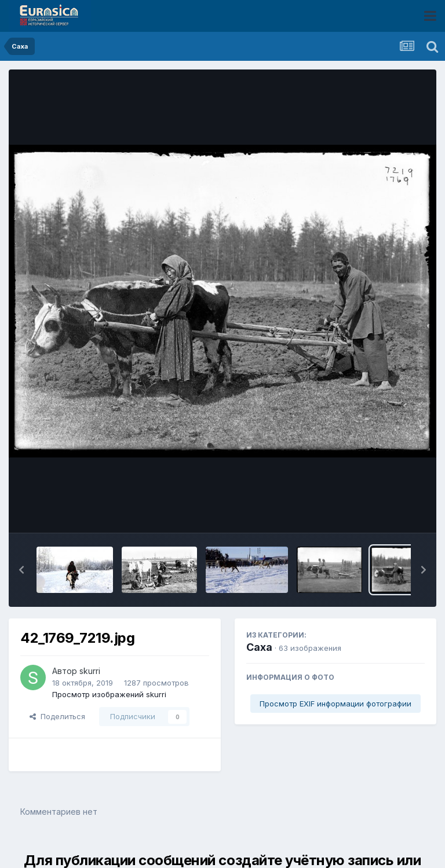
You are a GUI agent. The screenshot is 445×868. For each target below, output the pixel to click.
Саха (259, 647)
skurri (90, 671)
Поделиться (57, 716)
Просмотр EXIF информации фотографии (335, 704)
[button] (21, 570)
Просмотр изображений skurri (109, 694)
